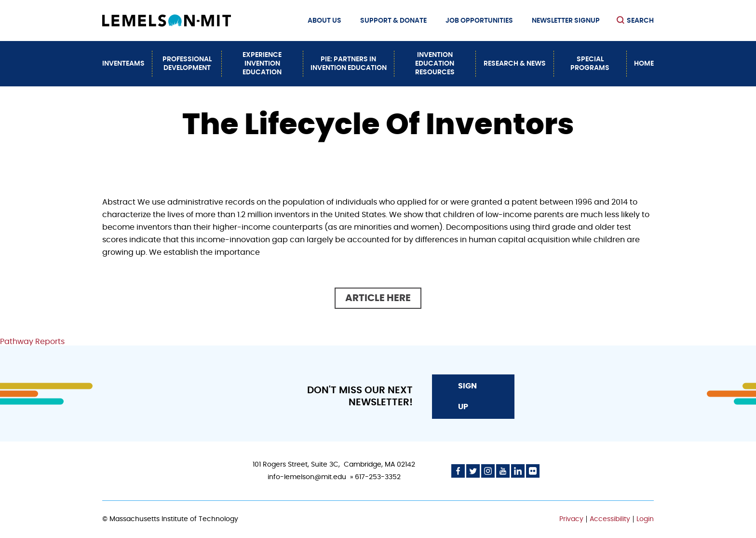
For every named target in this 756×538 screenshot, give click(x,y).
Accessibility (610, 519)
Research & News (515, 64)
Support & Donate (393, 21)
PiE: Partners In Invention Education (349, 64)
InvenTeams (123, 64)
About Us (324, 21)
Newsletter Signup (566, 21)
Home (644, 64)
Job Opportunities (479, 21)
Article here (378, 298)
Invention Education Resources (435, 64)
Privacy (571, 519)
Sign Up (467, 396)
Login (645, 519)
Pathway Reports (32, 342)
